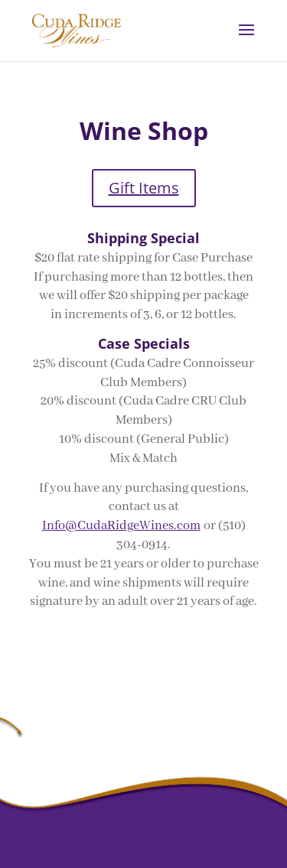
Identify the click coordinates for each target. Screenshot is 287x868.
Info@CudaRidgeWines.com (121, 526)
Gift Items (144, 188)
